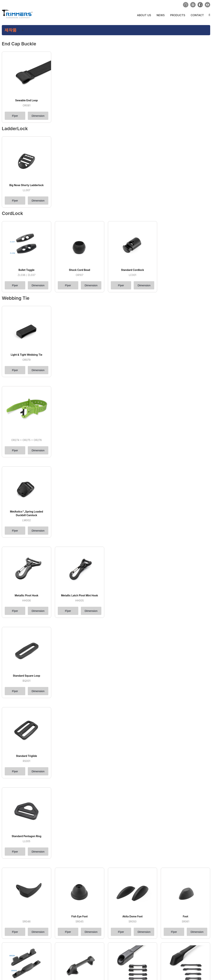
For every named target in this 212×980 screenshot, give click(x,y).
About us (144, 15)
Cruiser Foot (26, 739)
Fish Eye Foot (80, 696)
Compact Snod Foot (133, 782)
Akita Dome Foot (133, 696)
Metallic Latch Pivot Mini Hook (79, 501)
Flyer (15, 116)
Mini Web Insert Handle (26, 961)
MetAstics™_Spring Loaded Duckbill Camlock (27, 450)
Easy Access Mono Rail (185, 826)
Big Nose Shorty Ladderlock (27, 185)
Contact (197, 15)
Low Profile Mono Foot (133, 739)
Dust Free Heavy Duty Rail (26, 869)
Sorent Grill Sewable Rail (27, 826)
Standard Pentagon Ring (26, 647)
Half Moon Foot (79, 782)
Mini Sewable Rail (80, 826)
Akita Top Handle (79, 918)
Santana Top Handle (133, 918)
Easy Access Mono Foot (185, 739)
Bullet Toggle (27, 270)
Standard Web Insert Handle (185, 918)
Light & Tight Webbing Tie (27, 355)
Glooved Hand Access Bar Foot (185, 782)
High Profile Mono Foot (80, 739)
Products (178, 15)
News (161, 15)
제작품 (11, 30)
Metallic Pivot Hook (27, 501)
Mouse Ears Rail (133, 826)
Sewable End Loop (27, 100)
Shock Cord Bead (79, 270)
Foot (185, 696)
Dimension (38, 116)
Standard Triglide (27, 598)
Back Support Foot (27, 782)
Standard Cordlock (132, 270)
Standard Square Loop (27, 550)
